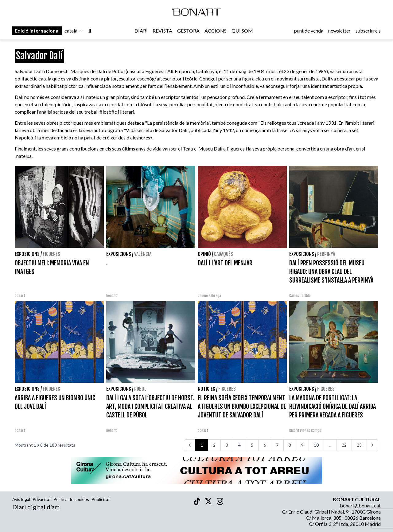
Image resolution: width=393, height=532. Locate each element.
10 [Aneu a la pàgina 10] (316, 445)
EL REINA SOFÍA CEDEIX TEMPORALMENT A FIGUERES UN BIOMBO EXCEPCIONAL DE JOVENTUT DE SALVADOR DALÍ (242, 407)
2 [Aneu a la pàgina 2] (214, 445)
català (74, 31)
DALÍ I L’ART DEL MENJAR (225, 263)
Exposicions (27, 254)
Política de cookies (71, 499)
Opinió (204, 254)
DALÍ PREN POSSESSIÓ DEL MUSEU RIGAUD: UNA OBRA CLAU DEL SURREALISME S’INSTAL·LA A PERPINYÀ (331, 272)
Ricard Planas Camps (305, 430)
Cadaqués (224, 254)
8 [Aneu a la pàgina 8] (290, 445)
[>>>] (372, 445)
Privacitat (42, 499)
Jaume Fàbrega (209, 296)
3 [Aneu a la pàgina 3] (227, 445)
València (143, 254)
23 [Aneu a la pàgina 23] (359, 445)
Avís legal (21, 499)
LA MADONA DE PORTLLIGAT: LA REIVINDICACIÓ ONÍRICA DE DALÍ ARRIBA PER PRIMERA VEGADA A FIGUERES (333, 407)
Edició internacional (37, 31)
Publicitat (101, 499)
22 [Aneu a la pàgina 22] (344, 445)
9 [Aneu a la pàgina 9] (302, 445)
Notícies (206, 389)
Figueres (51, 254)
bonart (20, 296)
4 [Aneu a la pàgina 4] (239, 445)
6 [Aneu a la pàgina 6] (265, 445)
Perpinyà (326, 254)
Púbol (140, 389)
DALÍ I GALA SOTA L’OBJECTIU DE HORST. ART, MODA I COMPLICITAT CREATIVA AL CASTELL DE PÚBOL (150, 407)
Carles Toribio (300, 296)
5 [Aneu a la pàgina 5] (252, 445)
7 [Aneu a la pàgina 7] (277, 445)
